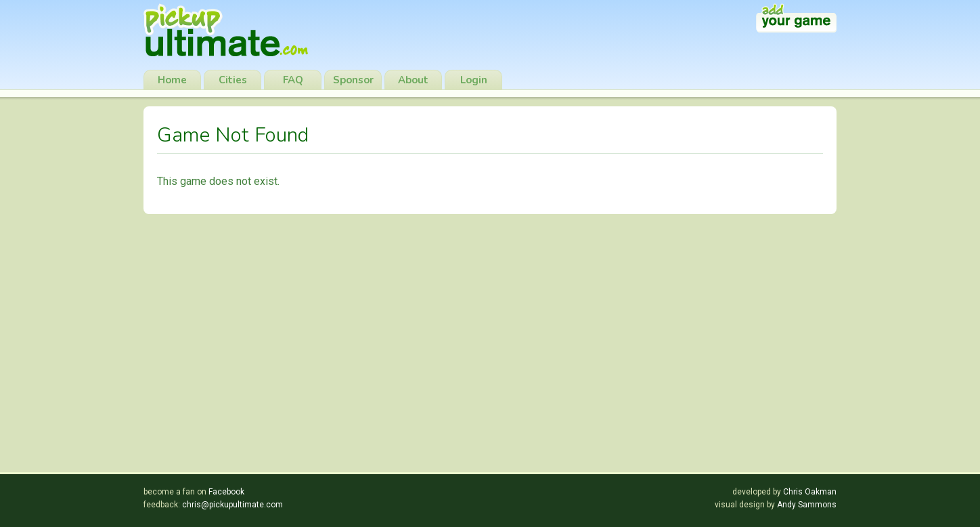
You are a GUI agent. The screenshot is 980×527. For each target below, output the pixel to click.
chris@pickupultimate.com (232, 505)
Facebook (226, 492)
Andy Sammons (807, 505)
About (413, 80)
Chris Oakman (810, 492)
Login (474, 80)
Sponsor (353, 80)
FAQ (293, 80)
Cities (233, 80)
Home (172, 80)
